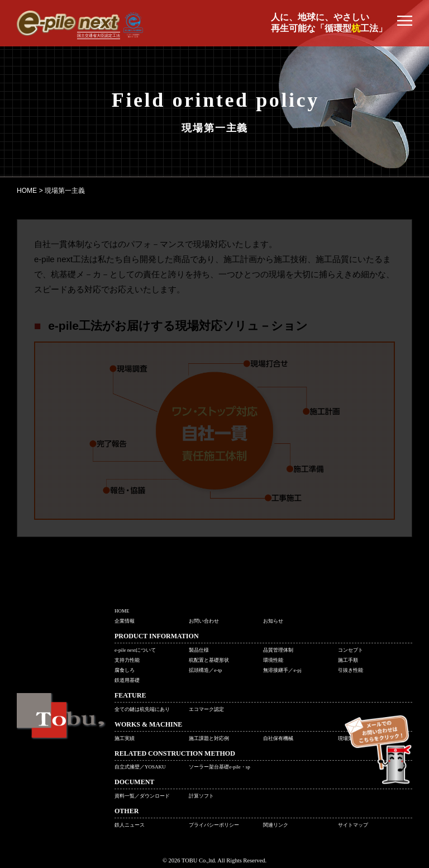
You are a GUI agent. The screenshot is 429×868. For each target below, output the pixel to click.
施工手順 (348, 660)
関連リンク (276, 825)
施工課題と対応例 (209, 738)
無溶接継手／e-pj (282, 670)
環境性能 (273, 660)
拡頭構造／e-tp (205, 670)
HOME (122, 611)
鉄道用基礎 (127, 680)
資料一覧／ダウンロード (142, 796)
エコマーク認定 (206, 709)
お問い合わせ (204, 621)
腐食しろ (125, 670)
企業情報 (125, 621)
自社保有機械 (278, 738)
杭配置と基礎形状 (209, 660)
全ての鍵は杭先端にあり (142, 709)
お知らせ (273, 621)
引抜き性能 (351, 670)
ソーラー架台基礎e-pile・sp (220, 767)
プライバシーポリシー (214, 825)
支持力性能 (127, 660)
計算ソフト (201, 796)
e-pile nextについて (135, 650)
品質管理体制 (278, 650)
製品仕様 (199, 650)
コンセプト (351, 650)
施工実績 (125, 738)
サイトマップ (353, 825)
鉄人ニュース (130, 825)
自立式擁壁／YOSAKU (140, 767)
